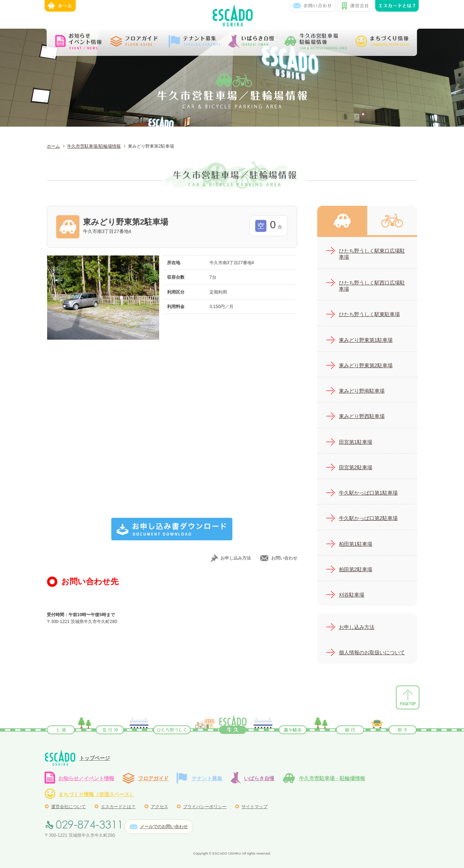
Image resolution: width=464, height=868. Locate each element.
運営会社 (356, 6)
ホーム (60, 6)
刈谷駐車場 (352, 595)
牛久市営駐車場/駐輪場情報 (94, 146)
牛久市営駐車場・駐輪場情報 (332, 778)
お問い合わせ (313, 6)
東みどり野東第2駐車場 (366, 365)
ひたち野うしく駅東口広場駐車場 (372, 254)
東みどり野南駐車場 (362, 391)
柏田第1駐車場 (356, 544)
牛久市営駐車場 (342, 220)
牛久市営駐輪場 (392, 220)
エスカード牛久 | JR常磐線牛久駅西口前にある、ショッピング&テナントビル (233, 14)
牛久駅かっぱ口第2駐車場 (368, 518)
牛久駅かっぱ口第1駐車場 (368, 493)
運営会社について (69, 807)
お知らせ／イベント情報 (86, 778)
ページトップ (408, 697)
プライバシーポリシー (205, 807)
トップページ (95, 758)
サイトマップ (254, 807)
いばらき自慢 (259, 778)
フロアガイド (153, 778)
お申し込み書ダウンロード (172, 529)
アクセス (159, 807)
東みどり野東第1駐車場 (366, 340)
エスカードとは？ (118, 807)
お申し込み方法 (236, 558)
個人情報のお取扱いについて (372, 652)
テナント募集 (207, 778)
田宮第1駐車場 (356, 442)
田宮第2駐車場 (356, 467)
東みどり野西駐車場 (362, 416)
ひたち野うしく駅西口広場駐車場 (372, 286)
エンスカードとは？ (397, 6)
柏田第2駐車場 (356, 569)
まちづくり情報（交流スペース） (96, 794)
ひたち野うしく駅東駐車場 (369, 314)
